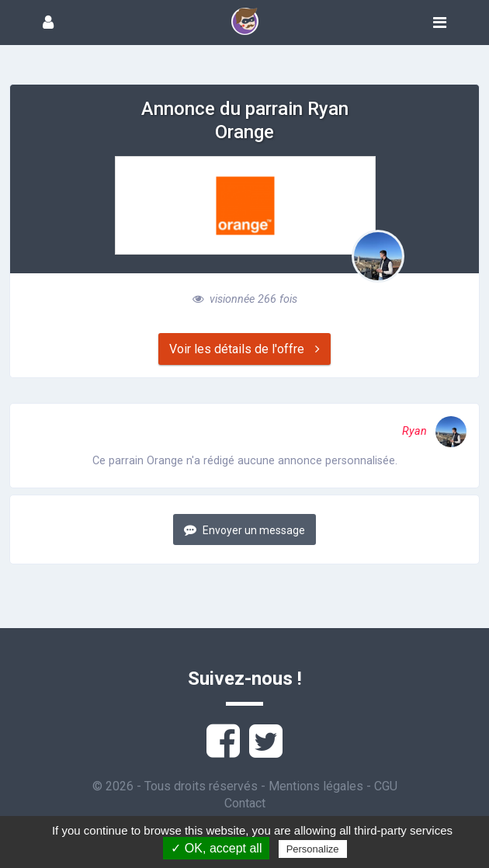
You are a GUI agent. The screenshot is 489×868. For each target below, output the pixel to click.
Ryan (434, 431)
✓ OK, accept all (216, 848)
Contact (245, 803)
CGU (386, 786)
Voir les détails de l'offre (244, 349)
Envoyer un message (244, 530)
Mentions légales (316, 786)
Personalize (313, 849)
